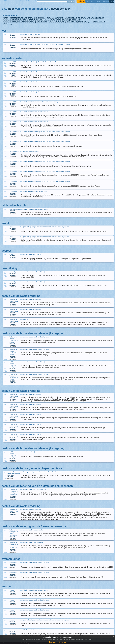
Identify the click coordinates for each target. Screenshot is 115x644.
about (92, 1)
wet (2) (6, 18)
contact (106, 1)
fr (113, 1)
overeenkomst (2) (98, 22)
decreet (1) (59, 18)
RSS (87, 1)
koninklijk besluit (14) (18, 18)
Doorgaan (53, 642)
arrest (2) (50, 18)
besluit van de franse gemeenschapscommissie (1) (63, 20)
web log (99, 1)
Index (11, 9)
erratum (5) (8, 24)
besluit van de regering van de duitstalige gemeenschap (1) (25, 22)
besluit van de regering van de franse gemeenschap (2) (70, 22)
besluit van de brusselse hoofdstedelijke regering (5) (23, 20)
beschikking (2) (71, 18)
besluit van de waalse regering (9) (91, 18)
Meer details (62, 642)
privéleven (81, 1)
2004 (67, 9)
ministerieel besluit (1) (37, 18)
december (57, 9)
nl (111, 1)
